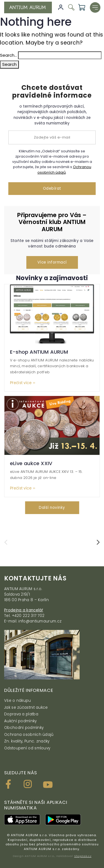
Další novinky (52, 508)
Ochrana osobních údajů (29, 735)
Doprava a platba (21, 714)
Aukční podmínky (21, 721)
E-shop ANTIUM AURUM (39, 352)
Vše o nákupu (18, 701)
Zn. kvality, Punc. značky (27, 741)
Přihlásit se (61, 7)
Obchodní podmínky (24, 728)
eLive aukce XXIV (31, 463)
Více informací (52, 262)
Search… (8, 55)
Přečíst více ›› (23, 383)
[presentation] (6, 542)
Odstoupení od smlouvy (27, 748)
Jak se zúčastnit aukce (26, 707)
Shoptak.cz (83, 856)
